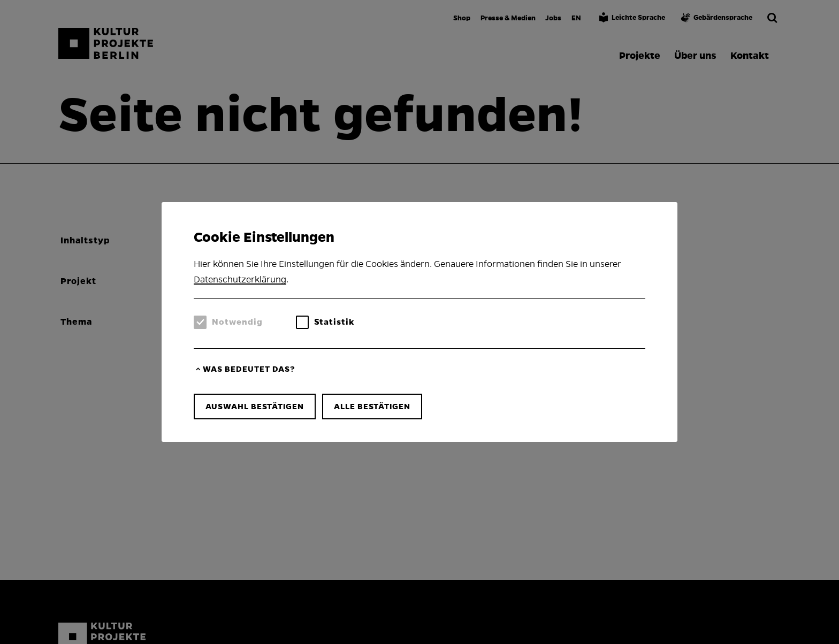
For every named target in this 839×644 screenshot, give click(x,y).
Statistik (334, 322)
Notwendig (237, 322)
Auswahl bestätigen (255, 407)
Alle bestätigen (372, 407)
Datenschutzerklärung (240, 280)
